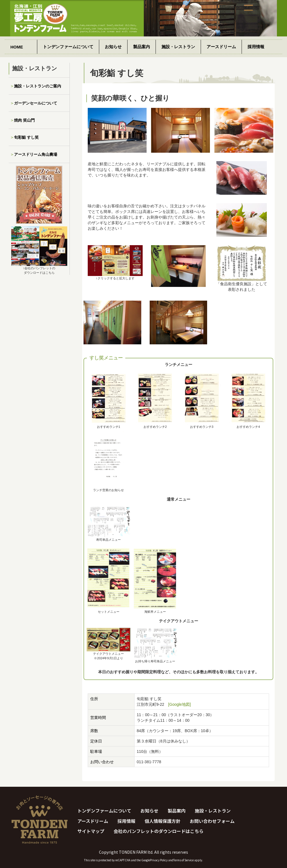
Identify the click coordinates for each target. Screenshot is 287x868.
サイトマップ (91, 831)
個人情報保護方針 (163, 821)
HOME (17, 47)
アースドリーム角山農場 (36, 154)
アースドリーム (221, 47)
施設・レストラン (178, 47)
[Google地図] (180, 704)
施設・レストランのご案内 (38, 86)
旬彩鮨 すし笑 (26, 137)
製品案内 (142, 47)
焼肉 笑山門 (24, 120)
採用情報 (256, 47)
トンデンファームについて (68, 47)
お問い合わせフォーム (212, 821)
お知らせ (113, 47)
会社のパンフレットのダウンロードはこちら (158, 831)
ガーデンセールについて (36, 103)
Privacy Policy (159, 860)
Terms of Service (183, 860)
